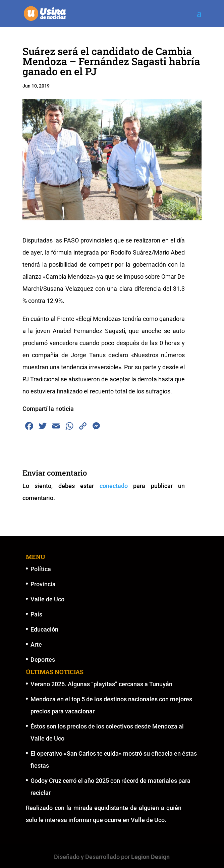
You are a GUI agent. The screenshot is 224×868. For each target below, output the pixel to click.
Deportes (43, 660)
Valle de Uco (47, 599)
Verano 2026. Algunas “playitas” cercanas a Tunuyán (101, 684)
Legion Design (150, 857)
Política (41, 569)
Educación (44, 629)
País (36, 614)
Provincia (43, 584)
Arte (36, 644)
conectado (114, 486)
